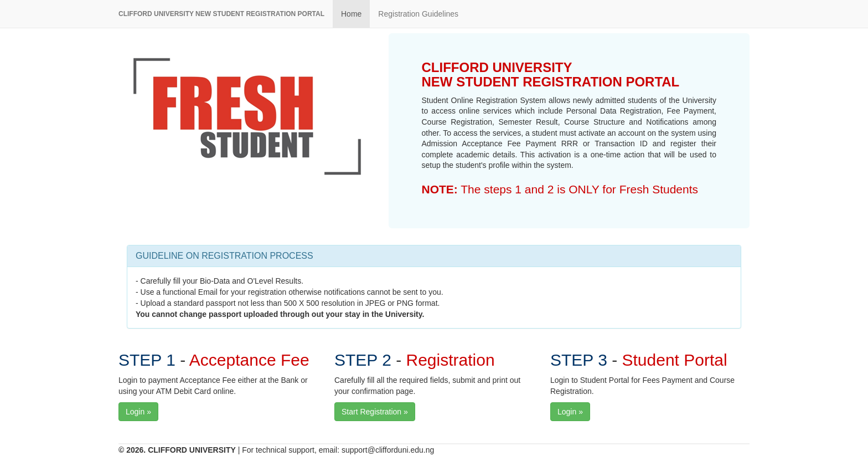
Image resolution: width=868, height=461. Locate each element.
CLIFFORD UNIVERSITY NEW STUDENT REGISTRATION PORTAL (221, 14)
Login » (138, 412)
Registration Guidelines (418, 14)
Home (351, 14)
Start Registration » (375, 412)
